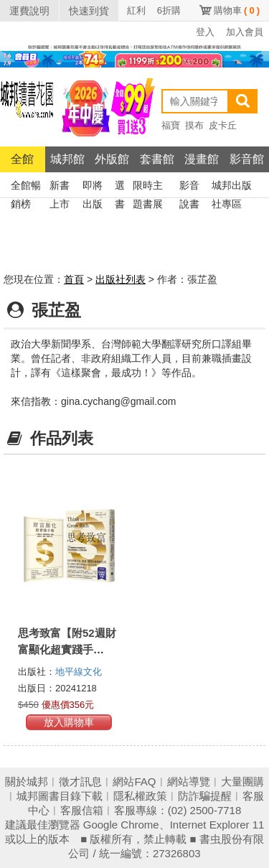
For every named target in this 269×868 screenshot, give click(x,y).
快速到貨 (89, 11)
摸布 (194, 125)
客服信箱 (82, 810)
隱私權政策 (140, 796)
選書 (120, 187)
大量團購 (242, 781)
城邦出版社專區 (232, 187)
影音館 (247, 159)
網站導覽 (189, 781)
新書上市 (60, 187)
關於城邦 (27, 781)
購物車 (237, 10)
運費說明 (29, 11)
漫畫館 (202, 159)
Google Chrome (121, 825)
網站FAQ (134, 781)
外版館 (112, 159)
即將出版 (93, 187)
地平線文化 (79, 672)
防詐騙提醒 (205, 796)
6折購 (169, 10)
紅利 (136, 10)
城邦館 (67, 159)
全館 (22, 159)
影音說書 (189, 187)
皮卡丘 (223, 125)
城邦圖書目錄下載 (60, 796)
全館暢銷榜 (26, 187)
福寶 (171, 125)
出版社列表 (121, 279)
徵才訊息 (80, 781)
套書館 (157, 159)
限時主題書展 (148, 187)
